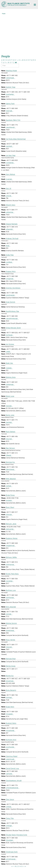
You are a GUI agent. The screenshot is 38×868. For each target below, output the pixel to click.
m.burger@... (10, 676)
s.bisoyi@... (9, 476)
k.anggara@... (10, 240)
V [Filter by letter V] (5, 24)
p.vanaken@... (10, 124)
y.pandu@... (9, 108)
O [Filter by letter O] (26, 22)
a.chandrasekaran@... (12, 749)
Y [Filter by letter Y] (12, 24)
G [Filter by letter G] (13, 22)
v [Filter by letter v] (7, 24)
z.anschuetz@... (11, 257)
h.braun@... (9, 609)
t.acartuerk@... (10, 56)
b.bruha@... (9, 659)
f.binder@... (9, 462)
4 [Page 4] (20, 828)
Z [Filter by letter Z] (14, 24)
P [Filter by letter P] (30, 22)
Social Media (7, 844)
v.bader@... (9, 330)
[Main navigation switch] (35, 5)
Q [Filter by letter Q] (32, 22)
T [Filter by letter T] (2, 24)
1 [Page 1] (15, 828)
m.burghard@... (10, 692)
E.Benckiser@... (10, 431)
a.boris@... (9, 576)
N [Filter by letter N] (25, 22)
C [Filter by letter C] (5, 22)
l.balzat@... (9, 367)
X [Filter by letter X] (10, 24)
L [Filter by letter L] (21, 22)
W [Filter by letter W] (9, 24)
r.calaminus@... (10, 721)
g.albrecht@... (10, 174)
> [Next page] (23, 828)
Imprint (11, 860)
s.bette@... (9, 448)
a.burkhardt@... (10, 709)
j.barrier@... (9, 384)
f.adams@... (9, 72)
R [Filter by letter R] (33, 22)
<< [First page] (12, 828)
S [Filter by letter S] (35, 22)
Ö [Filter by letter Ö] (28, 22)
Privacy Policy (25, 860)
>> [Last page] (25, 828)
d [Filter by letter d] (8, 22)
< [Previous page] (14, 828)
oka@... (8, 207)
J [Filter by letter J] (18, 22)
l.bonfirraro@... (10, 559)
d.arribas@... (10, 297)
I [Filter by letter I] (16, 22)
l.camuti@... (9, 735)
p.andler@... (9, 224)
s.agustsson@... (11, 89)
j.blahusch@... (10, 491)
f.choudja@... (10, 802)
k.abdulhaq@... (10, 39)
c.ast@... (8, 313)
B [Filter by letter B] (3, 22)
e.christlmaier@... (11, 821)
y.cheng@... (9, 787)
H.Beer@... (9, 417)
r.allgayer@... (10, 191)
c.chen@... (9, 768)
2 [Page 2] (17, 828)
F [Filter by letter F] (12, 22)
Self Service (19, 847)
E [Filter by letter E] (10, 22)
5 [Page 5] (22, 828)
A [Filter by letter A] (2, 22)
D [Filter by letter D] (7, 22)
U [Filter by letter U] (3, 24)
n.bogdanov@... (11, 507)
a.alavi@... (9, 157)
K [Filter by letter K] (19, 22)
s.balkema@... (10, 346)
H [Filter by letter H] (15, 22)
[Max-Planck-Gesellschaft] (11, 855)
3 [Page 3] (19, 828)
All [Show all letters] (16, 24)
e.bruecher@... (10, 643)
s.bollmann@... (10, 526)
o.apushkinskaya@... (12, 280)
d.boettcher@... (10, 592)
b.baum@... (9, 400)
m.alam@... (9, 141)
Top (34, 842)
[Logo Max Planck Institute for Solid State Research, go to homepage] (16, 4)
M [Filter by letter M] (23, 22)
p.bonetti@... (10, 543)
